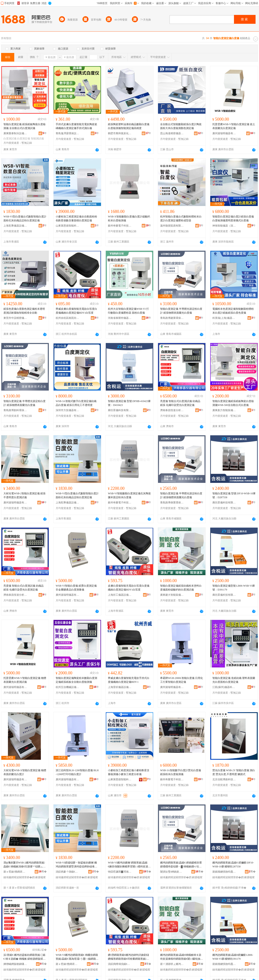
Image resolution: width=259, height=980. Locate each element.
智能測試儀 (37, 139)
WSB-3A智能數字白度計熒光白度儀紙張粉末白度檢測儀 (181, 772)
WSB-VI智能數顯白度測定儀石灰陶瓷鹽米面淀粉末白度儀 (129, 495)
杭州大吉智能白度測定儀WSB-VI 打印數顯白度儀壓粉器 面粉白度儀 (128, 311)
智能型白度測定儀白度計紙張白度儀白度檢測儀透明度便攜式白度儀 (233, 219)
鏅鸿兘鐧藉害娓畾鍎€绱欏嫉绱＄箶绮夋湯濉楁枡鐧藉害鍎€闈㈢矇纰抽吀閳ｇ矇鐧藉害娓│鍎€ (182, 957)
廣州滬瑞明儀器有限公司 (224, 133)
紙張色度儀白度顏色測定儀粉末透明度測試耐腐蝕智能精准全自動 (24, 311)
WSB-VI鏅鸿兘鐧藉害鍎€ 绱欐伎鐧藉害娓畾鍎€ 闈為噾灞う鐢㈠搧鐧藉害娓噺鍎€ (77, 957)
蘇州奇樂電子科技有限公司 (120, 226)
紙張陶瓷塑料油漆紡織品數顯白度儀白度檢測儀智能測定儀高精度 (129, 126)
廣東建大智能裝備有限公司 (172, 595)
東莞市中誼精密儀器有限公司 (15, 318)
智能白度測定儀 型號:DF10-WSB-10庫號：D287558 (234, 495)
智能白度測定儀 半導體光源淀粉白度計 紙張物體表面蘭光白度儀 (181, 311)
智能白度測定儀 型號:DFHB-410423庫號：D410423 (129, 403)
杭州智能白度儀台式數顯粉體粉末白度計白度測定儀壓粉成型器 (181, 219)
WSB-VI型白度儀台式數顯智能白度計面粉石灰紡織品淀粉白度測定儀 (25, 219)
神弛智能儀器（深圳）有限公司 (224, 226)
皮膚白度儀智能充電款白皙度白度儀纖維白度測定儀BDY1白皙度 (129, 588)
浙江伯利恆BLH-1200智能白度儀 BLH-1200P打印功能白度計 (77, 772)
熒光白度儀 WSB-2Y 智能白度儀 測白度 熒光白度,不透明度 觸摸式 (234, 772)
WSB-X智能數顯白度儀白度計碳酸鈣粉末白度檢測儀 (129, 219)
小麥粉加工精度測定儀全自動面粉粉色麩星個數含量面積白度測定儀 (76, 219)
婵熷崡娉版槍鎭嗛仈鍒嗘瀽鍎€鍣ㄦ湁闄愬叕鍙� (15, 964)
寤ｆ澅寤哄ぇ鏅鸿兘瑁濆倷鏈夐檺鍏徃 (172, 964)
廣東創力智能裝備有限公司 (224, 410)
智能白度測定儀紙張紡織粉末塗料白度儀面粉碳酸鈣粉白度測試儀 (181, 588)
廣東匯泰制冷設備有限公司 (15, 133)
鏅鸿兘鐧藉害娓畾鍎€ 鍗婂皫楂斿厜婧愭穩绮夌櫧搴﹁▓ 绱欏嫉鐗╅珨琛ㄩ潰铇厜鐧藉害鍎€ (181, 865)
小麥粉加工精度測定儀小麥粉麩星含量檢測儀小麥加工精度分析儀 (129, 772)
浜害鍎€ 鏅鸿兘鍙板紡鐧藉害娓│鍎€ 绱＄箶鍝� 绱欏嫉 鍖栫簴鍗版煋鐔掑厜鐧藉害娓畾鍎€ (24, 957)
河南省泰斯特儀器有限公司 (120, 318)
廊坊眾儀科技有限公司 (120, 410)
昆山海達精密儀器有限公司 (172, 133)
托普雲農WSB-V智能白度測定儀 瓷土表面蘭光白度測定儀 (234, 126)
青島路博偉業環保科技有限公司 (172, 503)
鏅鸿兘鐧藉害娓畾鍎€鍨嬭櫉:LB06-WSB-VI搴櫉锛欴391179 (233, 957)
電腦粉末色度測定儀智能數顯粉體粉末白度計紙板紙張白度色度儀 (233, 311)
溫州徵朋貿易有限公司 (172, 226)
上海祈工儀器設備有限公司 (120, 595)
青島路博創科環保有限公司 (15, 410)
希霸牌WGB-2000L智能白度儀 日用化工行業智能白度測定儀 (182, 680)
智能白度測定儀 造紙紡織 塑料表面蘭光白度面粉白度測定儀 (234, 680)
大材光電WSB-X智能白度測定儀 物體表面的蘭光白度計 (25, 772)
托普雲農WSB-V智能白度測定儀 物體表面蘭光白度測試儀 (25, 680)
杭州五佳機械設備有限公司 (68, 687)
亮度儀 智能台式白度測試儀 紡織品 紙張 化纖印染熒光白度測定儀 (180, 403)
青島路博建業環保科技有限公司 (172, 318)
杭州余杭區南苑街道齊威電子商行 (68, 318)
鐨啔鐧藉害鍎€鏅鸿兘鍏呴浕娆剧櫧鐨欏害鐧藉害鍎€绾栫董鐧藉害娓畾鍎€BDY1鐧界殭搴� (128, 957)
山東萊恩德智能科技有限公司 (68, 226)
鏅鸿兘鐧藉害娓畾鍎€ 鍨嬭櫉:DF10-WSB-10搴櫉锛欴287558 (233, 865)
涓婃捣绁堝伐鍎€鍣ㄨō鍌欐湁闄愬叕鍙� (120, 964)
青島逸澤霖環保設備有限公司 (68, 133)
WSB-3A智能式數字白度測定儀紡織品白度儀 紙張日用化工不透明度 (76, 403)
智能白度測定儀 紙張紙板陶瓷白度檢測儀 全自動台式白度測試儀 (24, 126)
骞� (43, 871)
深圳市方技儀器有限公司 (68, 410)
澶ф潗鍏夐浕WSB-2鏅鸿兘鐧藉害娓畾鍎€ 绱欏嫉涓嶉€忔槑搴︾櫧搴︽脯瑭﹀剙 (24, 865)
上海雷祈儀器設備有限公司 (120, 687)
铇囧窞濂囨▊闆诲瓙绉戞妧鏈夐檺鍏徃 (120, 872)
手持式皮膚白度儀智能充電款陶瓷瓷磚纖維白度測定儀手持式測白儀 (76, 126)
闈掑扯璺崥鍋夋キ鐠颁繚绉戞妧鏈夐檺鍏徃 (172, 872)
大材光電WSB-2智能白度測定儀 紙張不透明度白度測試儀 (24, 495)
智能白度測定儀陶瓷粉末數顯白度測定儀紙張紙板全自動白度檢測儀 (76, 680)
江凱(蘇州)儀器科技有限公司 (224, 687)
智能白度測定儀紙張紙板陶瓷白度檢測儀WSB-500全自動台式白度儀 (233, 403)
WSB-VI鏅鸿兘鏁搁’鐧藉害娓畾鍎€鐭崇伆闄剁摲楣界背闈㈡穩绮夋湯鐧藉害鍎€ (129, 865)
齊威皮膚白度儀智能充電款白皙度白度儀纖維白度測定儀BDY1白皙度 (76, 311)
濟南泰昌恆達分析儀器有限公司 (172, 410)
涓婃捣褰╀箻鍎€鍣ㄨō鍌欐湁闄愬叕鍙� (68, 872)
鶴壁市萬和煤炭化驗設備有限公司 (120, 133)
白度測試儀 (10, 139)
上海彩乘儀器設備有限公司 (15, 226)
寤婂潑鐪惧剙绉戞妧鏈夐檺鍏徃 (224, 872)
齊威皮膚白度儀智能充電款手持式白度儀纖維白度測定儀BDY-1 (129, 680)
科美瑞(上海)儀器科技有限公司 (224, 318)
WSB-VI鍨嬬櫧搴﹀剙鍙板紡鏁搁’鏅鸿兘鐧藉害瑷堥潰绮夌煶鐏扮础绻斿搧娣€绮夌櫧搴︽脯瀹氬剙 (76, 865)
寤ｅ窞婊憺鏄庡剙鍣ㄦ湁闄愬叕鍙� (15, 872)
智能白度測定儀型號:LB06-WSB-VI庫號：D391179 (234, 588)
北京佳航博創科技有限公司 (224, 779)
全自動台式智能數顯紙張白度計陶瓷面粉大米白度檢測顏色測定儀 (181, 126)
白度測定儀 (24, 139)
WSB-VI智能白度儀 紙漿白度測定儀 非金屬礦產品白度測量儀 (76, 588)
